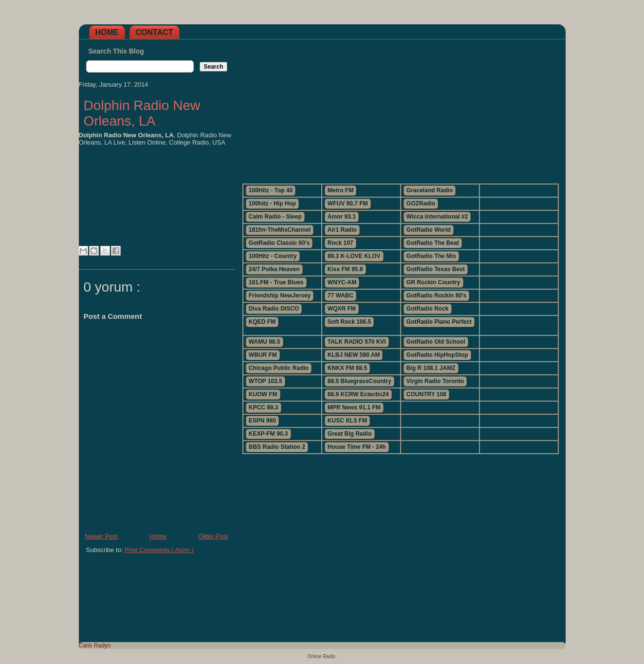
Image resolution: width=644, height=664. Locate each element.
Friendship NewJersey (280, 295)
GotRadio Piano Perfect (439, 322)
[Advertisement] (400, 108)
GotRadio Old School (436, 342)
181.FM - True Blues (276, 282)
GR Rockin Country (433, 282)
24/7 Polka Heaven (274, 269)
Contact (155, 32)
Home (107, 32)
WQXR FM (342, 309)
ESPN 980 (262, 421)
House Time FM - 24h (357, 447)
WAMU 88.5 (265, 342)
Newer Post (101, 536)
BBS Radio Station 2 (277, 447)
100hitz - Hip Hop (272, 203)
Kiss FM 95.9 (345, 269)
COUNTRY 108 (426, 394)
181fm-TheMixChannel (280, 230)
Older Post (213, 536)
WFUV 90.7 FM (348, 203)
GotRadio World (429, 230)
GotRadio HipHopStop (437, 355)
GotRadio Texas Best (436, 269)
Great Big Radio (350, 434)
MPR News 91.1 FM (354, 407)
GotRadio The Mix (431, 256)
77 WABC (340, 295)
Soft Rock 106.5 (349, 322)
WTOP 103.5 (266, 381)
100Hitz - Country (273, 256)
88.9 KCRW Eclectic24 (358, 394)
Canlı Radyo (95, 646)
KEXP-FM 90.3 (268, 434)
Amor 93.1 (342, 217)
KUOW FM (263, 394)
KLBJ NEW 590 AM (354, 355)
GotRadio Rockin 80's (437, 295)
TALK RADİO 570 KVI (357, 342)
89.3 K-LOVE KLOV (354, 256)
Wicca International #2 (437, 217)
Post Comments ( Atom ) (159, 550)
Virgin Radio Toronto (435, 381)
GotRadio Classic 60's (279, 243)
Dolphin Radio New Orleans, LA (142, 113)
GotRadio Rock (428, 309)
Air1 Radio (342, 230)
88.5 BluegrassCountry (359, 381)
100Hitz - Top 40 (271, 190)
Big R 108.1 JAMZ (431, 368)
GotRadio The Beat (433, 243)
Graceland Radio (430, 190)
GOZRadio (421, 203)
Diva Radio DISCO (274, 309)
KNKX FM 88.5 (347, 368)
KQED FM (262, 322)
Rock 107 (340, 243)
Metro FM (340, 190)
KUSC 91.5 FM (347, 421)
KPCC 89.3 (264, 407)
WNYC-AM (342, 282)
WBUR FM (263, 355)
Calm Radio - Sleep (275, 217)
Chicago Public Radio (279, 368)
